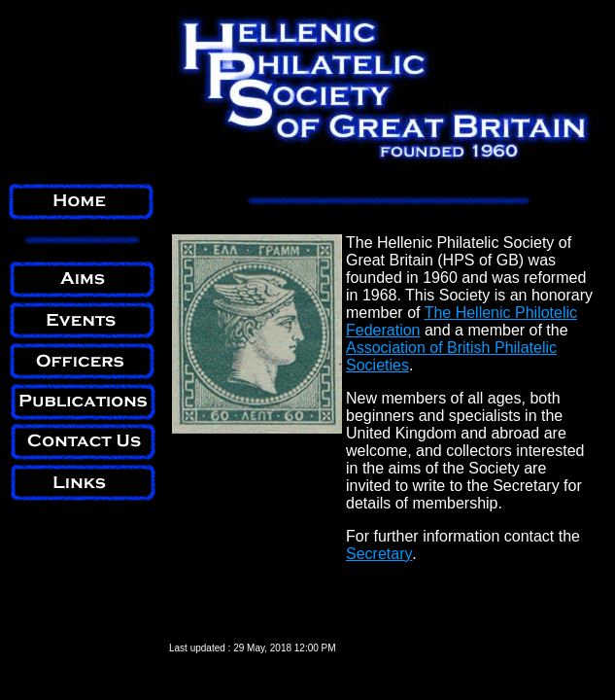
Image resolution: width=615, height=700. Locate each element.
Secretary (379, 554)
